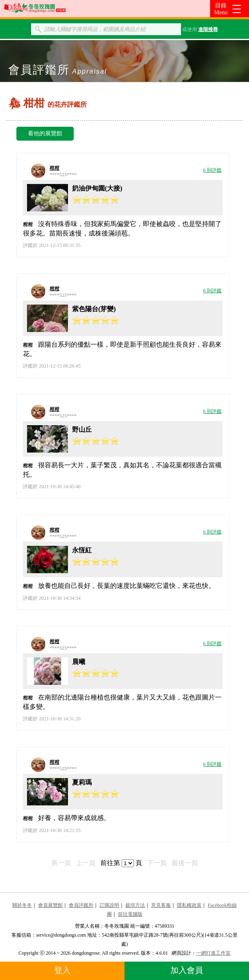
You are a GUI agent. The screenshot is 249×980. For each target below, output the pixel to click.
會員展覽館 (50, 905)
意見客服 (161, 905)
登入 (62, 970)
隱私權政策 (189, 905)
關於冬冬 (22, 905)
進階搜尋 (208, 29)
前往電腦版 (130, 914)
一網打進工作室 (213, 953)
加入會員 (187, 970)
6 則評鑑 (212, 170)
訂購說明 (109, 905)
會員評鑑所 (81, 905)
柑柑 (54, 168)
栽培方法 (135, 905)
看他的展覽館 (45, 133)
